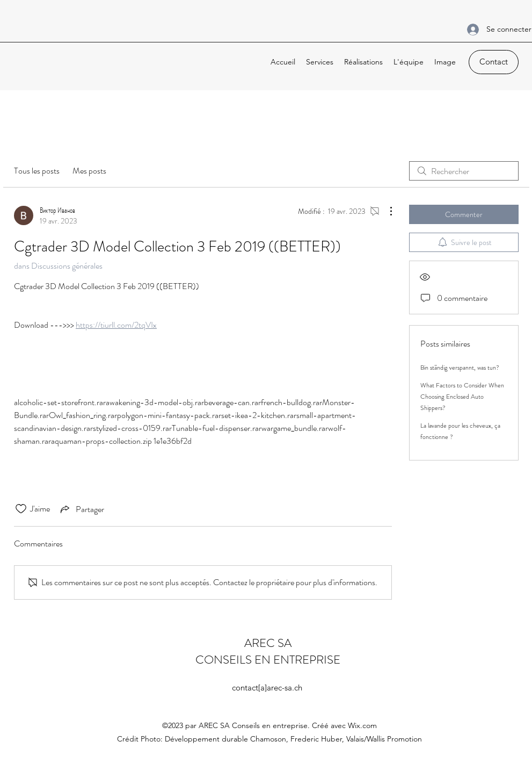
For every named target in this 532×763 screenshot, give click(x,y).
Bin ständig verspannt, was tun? (460, 368)
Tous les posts (37, 171)
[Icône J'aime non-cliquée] (21, 509)
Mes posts (89, 171)
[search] (464, 171)
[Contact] (494, 62)
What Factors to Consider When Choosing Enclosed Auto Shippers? (462, 397)
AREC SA (268, 643)
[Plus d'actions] (385, 211)
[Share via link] (81, 509)
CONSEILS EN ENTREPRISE (268, 660)
